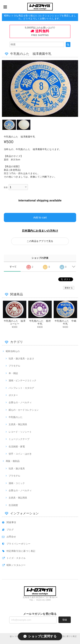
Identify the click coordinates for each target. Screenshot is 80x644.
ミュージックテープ (19, 439)
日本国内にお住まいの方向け (40, 231)
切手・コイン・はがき (20, 454)
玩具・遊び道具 (17, 469)
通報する (69, 288)
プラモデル (14, 366)
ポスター (13, 395)
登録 (65, 620)
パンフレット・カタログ (21, 388)
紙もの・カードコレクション (24, 410)
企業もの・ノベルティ (20, 402)
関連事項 (11, 522)
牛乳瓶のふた (16, 417)
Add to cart (40, 217)
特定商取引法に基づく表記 (21, 551)
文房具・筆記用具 (18, 424)
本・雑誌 (13, 373)
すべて (13, 267)
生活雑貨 (13, 505)
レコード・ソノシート (20, 432)
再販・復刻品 (13, 461)
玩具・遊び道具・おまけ (21, 359)
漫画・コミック (17, 483)
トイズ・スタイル (16, 558)
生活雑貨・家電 (17, 447)
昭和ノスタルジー (16, 565)
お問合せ (11, 537)
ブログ (10, 530)
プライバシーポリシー (19, 544)
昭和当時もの (13, 351)
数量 (6, 187)
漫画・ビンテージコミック (22, 381)
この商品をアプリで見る (40, 241)
